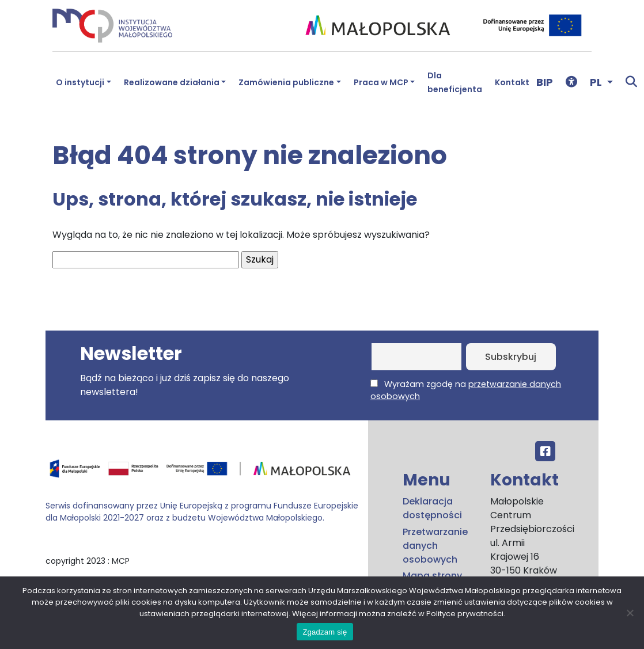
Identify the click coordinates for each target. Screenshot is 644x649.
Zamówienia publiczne (286, 82)
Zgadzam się (325, 632)
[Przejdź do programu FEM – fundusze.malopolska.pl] (202, 472)
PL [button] (597, 82)
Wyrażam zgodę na (466, 390)
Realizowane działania (172, 82)
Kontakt (512, 82)
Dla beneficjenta (455, 82)
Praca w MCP (381, 82)
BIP (545, 82)
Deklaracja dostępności (432, 508)
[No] (630, 613)
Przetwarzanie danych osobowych (435, 546)
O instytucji (80, 82)
